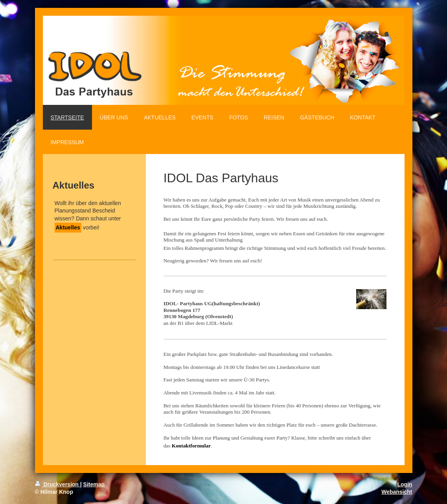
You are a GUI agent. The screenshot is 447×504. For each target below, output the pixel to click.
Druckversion (58, 484)
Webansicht (397, 492)
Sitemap (94, 484)
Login (405, 484)
